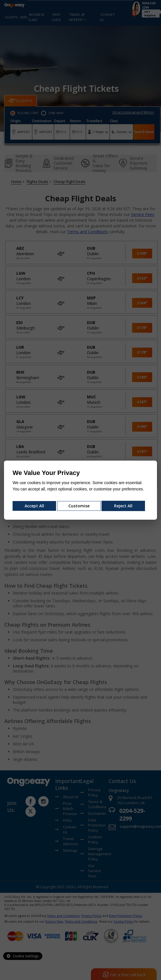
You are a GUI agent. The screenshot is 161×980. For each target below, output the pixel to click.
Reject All (123, 506)
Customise (79, 506)
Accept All (34, 506)
